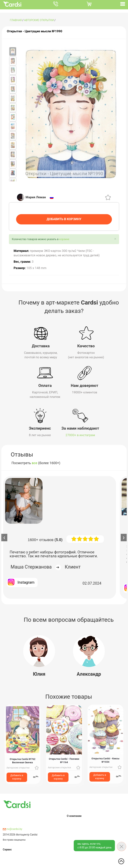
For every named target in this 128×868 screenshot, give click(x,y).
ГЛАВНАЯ (16, 20)
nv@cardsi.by (13, 829)
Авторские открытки (39, 20)
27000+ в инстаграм (80, 435)
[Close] (115, 239)
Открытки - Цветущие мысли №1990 (35, 31)
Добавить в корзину (17, 777)
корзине (64, 239)
